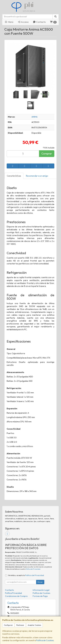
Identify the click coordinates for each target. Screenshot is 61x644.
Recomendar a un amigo (37, 176)
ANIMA (34, 117)
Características (14, 176)
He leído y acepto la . (26, 575)
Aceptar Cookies (34, 625)
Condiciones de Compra (16, 596)
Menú (9, 22)
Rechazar (20, 625)
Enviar (40, 582)
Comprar (47, 154)
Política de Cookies (45, 640)
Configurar (8, 625)
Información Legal (41, 590)
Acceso (23, 22)
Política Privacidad (13, 593)
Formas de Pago (40, 596)
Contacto (39, 22)
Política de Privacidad (33, 569)
